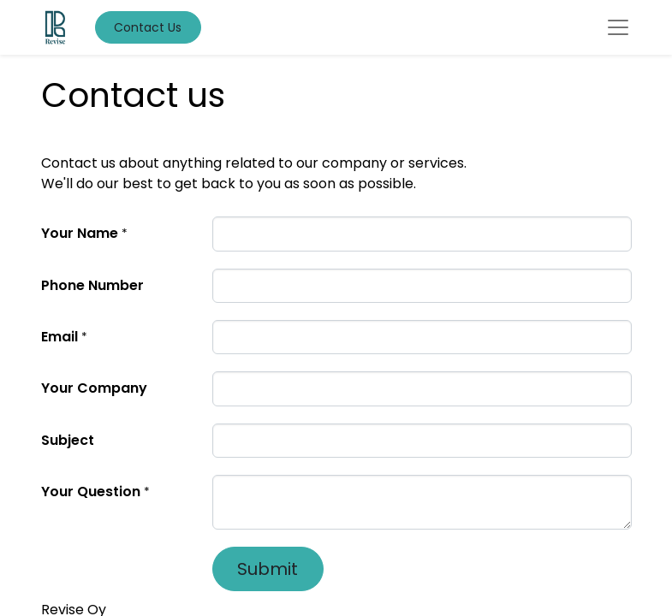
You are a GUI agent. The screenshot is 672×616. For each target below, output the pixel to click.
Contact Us (148, 27)
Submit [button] (268, 569)
